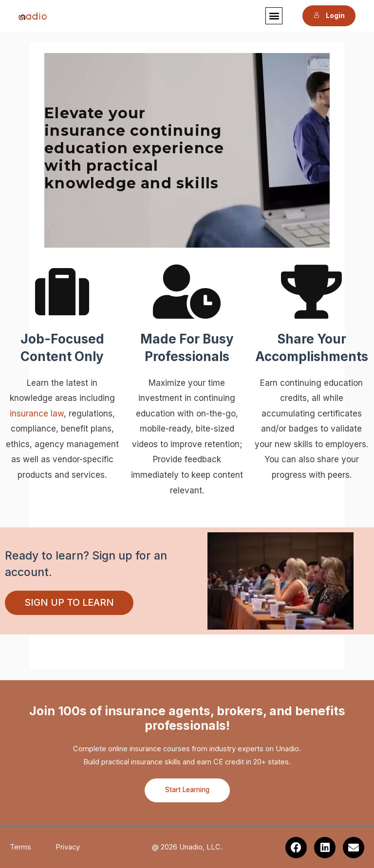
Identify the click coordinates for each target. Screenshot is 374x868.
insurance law (37, 414)
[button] (274, 16)
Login (329, 16)
